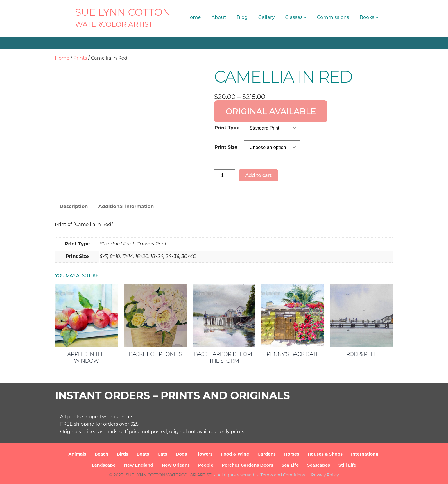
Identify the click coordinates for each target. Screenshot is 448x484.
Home (62, 58)
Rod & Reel (362, 354)
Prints (80, 58)
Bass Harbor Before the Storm (224, 357)
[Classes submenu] (305, 17)
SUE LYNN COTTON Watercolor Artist (169, 475)
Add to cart (258, 175)
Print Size (226, 147)
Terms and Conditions (283, 475)
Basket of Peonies (155, 354)
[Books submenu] (377, 17)
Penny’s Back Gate (293, 354)
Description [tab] (74, 206)
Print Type (227, 128)
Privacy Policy (325, 475)
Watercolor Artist (114, 24)
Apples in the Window (86, 357)
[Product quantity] (225, 175)
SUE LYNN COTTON (123, 12)
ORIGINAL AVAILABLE (271, 111)
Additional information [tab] (126, 206)
